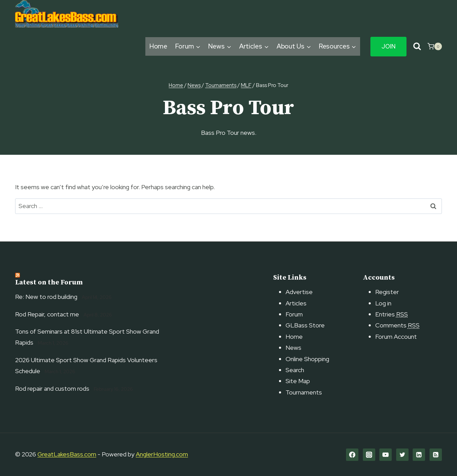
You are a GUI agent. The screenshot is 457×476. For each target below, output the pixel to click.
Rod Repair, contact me (47, 314)
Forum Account (396, 337)
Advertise (299, 292)
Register (387, 292)
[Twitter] (402, 455)
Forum (294, 314)
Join (388, 46)
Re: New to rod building (46, 297)
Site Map (298, 381)
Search (295, 370)
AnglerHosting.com (162, 454)
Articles (296, 303)
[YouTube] (386, 455)
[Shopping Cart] (435, 46)
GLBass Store (305, 325)
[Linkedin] (419, 455)
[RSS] (436, 455)
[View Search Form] (417, 47)
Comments (397, 325)
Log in (383, 303)
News (293, 348)
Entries (392, 314)
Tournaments (304, 392)
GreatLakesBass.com (67, 454)
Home (159, 46)
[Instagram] (369, 455)
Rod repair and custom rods (52, 388)
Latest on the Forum (49, 283)
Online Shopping (307, 359)
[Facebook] (352, 455)
